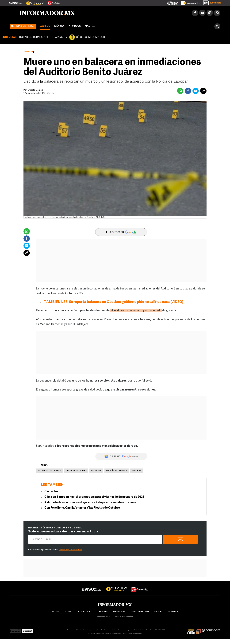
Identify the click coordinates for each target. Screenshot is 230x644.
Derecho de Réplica (113, 634)
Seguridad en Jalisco (49, 471)
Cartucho (51, 492)
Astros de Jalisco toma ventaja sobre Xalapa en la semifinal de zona (90, 502)
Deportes (103, 612)
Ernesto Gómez (35, 90)
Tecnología (119, 612)
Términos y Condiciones (70, 550)
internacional (85, 612)
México (59, 26)
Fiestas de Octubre (76, 471)
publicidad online (124, 617)
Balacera (96, 471)
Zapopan (136, 471)
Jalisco (45, 26)
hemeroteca (103, 617)
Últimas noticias (23, 26)
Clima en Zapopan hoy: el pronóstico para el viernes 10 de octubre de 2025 (94, 497)
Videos (74, 26)
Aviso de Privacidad (96, 634)
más (90, 26)
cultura (158, 612)
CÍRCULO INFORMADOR (90, 37)
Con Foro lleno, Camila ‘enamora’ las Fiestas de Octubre (82, 508)
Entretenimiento (140, 612)
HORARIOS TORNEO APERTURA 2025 (41, 37)
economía (173, 612)
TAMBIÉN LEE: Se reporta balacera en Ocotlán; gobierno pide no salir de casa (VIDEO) (114, 302)
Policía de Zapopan (117, 471)
